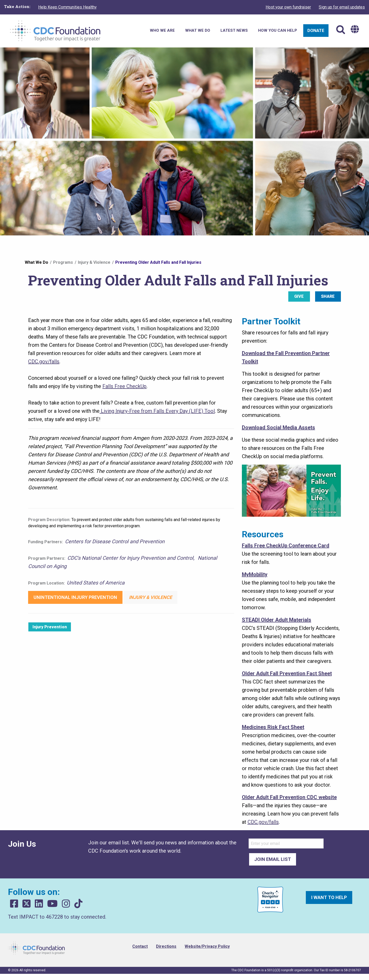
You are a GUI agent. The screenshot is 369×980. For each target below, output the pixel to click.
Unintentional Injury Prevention (75, 597)
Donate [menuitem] (316, 30)
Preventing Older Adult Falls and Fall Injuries (158, 262)
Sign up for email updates (342, 7)
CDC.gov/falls (44, 361)
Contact (140, 946)
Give (299, 296)
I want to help (329, 897)
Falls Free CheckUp (124, 386)
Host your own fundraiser (288, 7)
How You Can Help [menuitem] (278, 30)
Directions (166, 946)
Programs (63, 262)
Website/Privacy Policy (207, 946)
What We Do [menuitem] (198, 30)
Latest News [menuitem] (234, 30)
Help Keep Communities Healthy (67, 7)
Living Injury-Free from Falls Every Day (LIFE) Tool (157, 411)
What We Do (36, 262)
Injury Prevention (50, 627)
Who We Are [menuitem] (162, 30)
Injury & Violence (94, 262)
